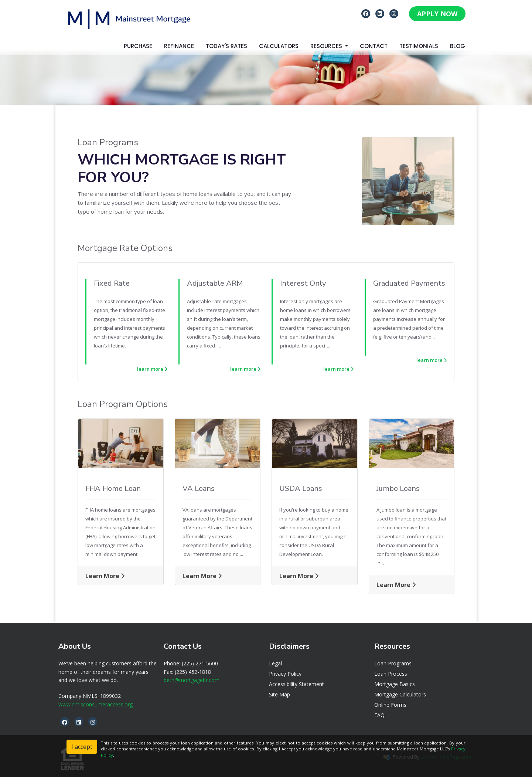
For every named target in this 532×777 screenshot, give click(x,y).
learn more (152, 369)
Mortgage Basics (395, 684)
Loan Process (391, 674)
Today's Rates (226, 46)
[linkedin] (380, 13)
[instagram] (394, 13)
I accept (82, 747)
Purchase (138, 46)
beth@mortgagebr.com (192, 680)
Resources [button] (327, 46)
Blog (458, 46)
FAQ (379, 715)
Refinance (179, 46)
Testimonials (419, 46)
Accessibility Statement (296, 684)
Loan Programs (393, 663)
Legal (275, 663)
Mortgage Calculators (400, 694)
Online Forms (390, 705)
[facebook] (366, 13)
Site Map (279, 694)
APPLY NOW (437, 14)
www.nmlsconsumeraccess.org (96, 704)
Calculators (279, 46)
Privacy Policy (285, 674)
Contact (374, 46)
